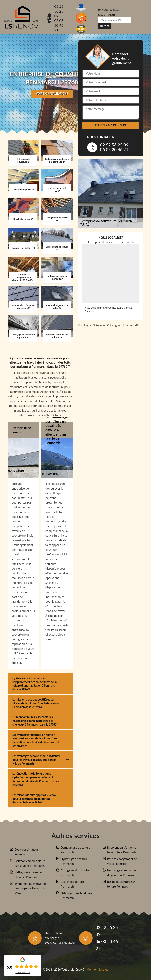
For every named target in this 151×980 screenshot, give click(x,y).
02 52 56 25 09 (59, 11)
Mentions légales (97, 969)
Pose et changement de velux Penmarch (122, 861)
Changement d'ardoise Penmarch (75, 873)
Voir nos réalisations (52, 94)
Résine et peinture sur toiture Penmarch (121, 884)
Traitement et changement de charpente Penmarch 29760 (31, 888)
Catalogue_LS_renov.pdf (123, 325)
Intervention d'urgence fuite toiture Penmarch (122, 850)
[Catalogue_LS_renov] (111, 380)
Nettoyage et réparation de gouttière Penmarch (122, 873)
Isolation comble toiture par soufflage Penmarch (30, 863)
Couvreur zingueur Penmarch (26, 852)
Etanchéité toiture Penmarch (72, 884)
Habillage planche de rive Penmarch (77, 895)
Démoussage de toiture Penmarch (76, 850)
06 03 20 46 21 (59, 25)
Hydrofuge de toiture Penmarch (74, 861)
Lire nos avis (23, 972)
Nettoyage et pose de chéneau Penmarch (28, 875)
